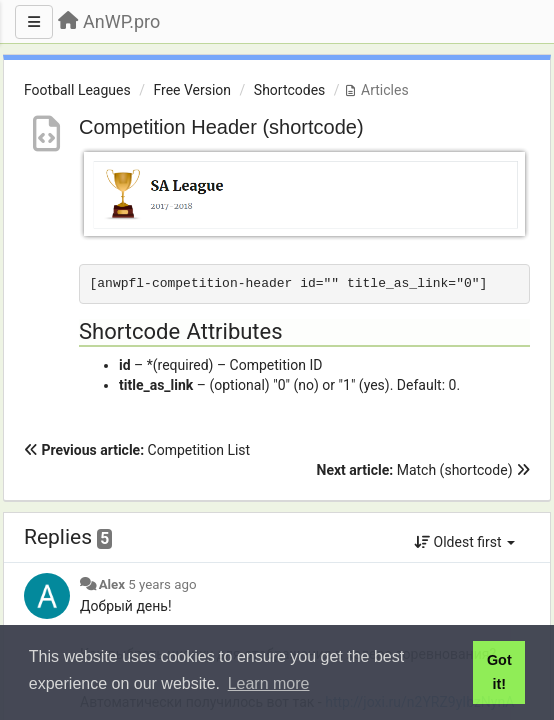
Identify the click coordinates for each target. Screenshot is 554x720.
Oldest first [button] (464, 542)
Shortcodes (290, 90)
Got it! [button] (499, 672)
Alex (112, 584)
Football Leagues (77, 90)
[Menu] (34, 22)
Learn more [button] (269, 683)
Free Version (192, 90)
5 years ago (162, 584)
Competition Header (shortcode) (221, 127)
